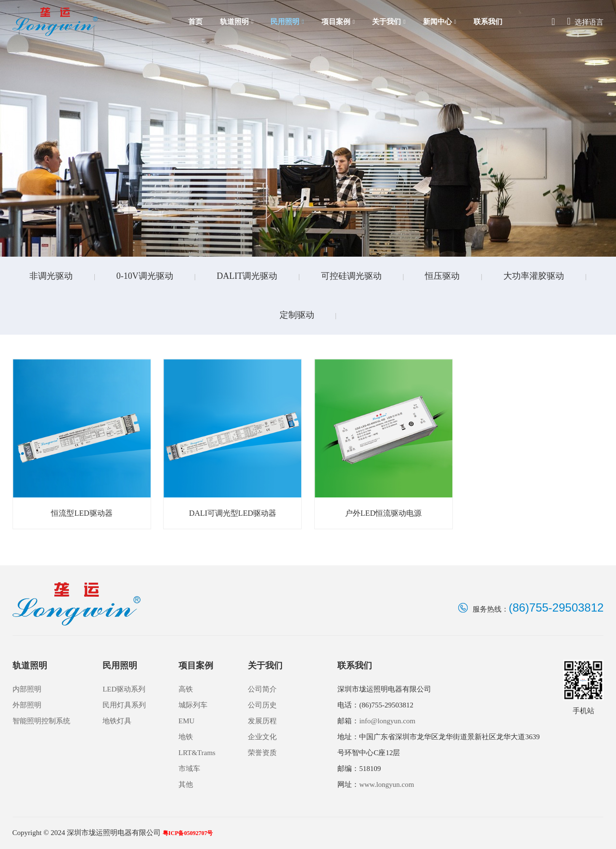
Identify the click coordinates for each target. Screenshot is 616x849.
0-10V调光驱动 (145, 276)
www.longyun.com (386, 784)
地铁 (186, 737)
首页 (195, 22)
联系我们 (488, 22)
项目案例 (338, 22)
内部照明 (27, 689)
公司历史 (262, 705)
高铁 (186, 689)
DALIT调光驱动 (247, 276)
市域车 (189, 769)
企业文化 (262, 737)
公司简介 (262, 689)
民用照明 (287, 22)
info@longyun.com (387, 721)
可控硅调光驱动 (351, 276)
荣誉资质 (262, 753)
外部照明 (27, 705)
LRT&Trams (197, 753)
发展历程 (262, 721)
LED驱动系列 (124, 689)
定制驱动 (297, 315)
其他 (186, 784)
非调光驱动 (51, 276)
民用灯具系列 (124, 705)
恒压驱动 (442, 276)
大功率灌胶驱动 (534, 276)
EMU (186, 721)
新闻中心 (440, 22)
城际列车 (193, 705)
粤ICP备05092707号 (188, 833)
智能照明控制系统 (41, 721)
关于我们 (389, 22)
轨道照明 (237, 22)
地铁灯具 (117, 721)
